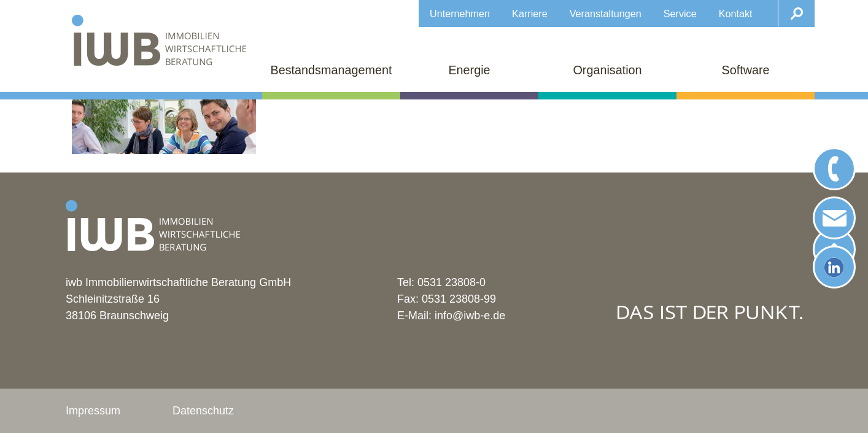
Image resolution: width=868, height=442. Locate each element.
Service (680, 14)
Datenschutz (203, 411)
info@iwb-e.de (470, 316)
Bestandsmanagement (331, 70)
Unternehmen (460, 14)
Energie (469, 70)
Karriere (530, 14)
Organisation (607, 70)
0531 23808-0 (451, 282)
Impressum (93, 411)
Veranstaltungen (606, 14)
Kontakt (736, 14)
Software (745, 70)
